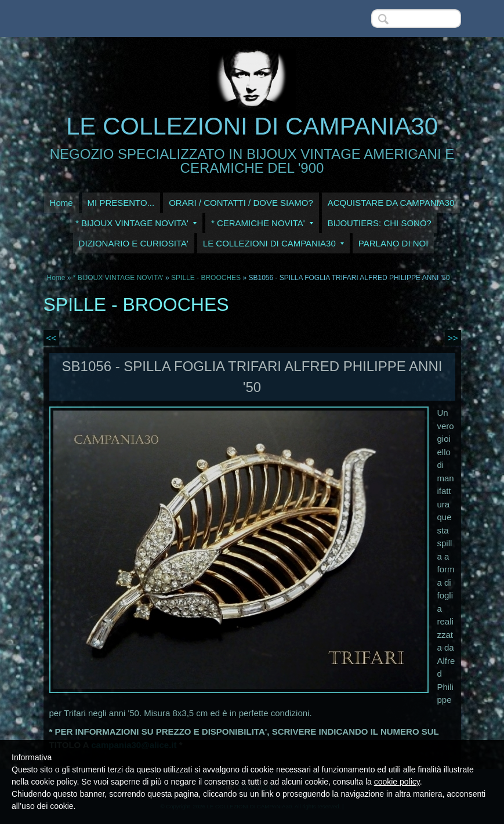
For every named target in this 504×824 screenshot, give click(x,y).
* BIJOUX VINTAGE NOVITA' (136, 223)
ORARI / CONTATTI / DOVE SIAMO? (241, 203)
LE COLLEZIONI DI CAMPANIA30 (252, 126)
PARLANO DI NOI (394, 243)
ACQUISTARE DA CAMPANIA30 (391, 203)
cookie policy (397, 782)
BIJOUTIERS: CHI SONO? (380, 223)
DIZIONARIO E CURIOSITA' (134, 243)
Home (61, 203)
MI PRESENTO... (121, 203)
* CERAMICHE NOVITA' (262, 223)
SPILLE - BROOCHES (206, 278)
